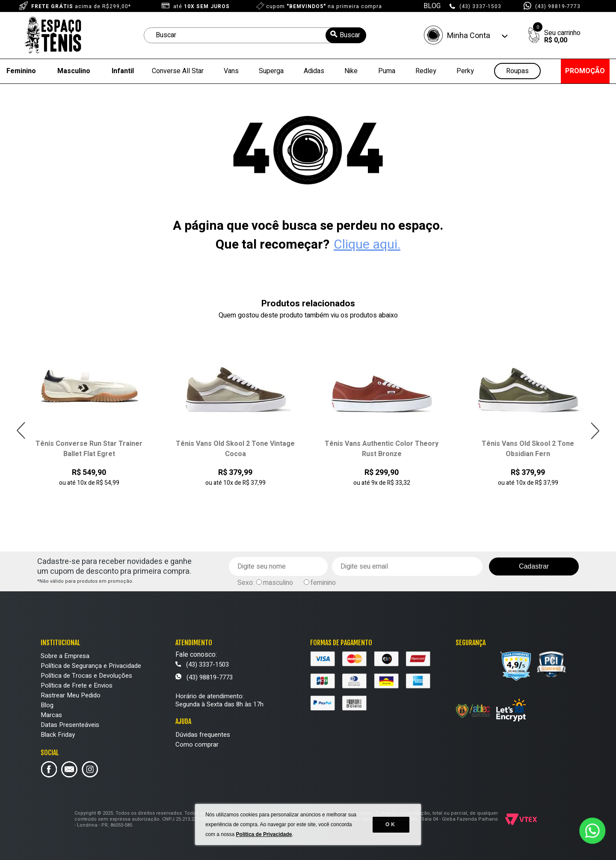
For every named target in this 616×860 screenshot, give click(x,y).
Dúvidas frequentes (203, 735)
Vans (231, 71)
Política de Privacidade (264, 834)
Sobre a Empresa (65, 656)
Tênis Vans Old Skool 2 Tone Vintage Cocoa (235, 449)
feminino (323, 583)
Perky (465, 71)
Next (595, 431)
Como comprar (197, 744)
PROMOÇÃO (585, 71)
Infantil (123, 71)
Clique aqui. (367, 245)
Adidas (314, 71)
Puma (387, 71)
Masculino (74, 71)
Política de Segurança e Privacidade (91, 666)
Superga (271, 71)
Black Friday (58, 735)
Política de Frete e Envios (77, 685)
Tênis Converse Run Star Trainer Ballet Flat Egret (89, 449)
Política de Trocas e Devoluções (86, 676)
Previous (21, 431)
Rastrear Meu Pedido (71, 695)
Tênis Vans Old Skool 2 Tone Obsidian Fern (528, 449)
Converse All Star (178, 71)
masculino (278, 583)
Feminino (21, 71)
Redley (426, 71)
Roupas (517, 71)
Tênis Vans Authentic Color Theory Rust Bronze (382, 449)
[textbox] (255, 35)
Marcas (51, 715)
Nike (351, 71)
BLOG (432, 6)
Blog (47, 705)
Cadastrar (534, 566)
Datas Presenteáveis (70, 725)
